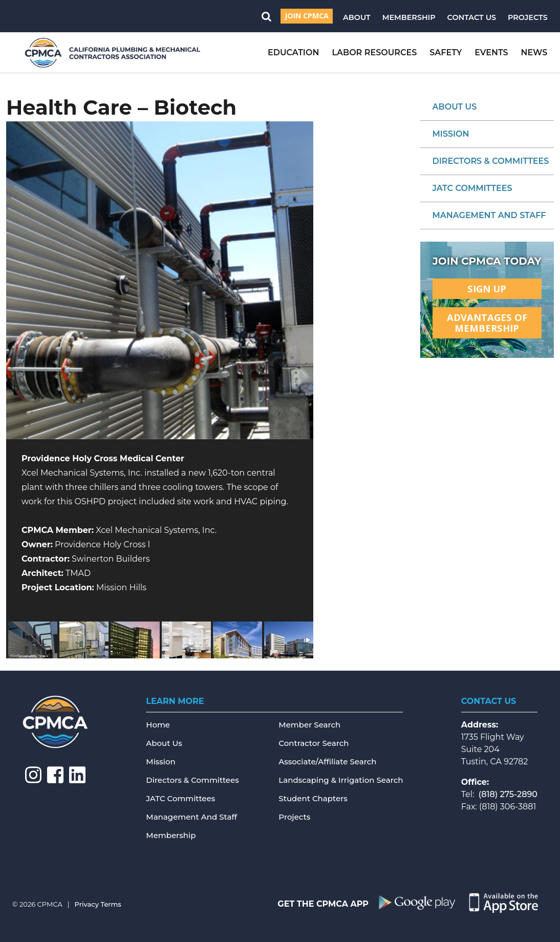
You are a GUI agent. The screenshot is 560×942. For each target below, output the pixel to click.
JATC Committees (472, 188)
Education (293, 52)
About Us (455, 107)
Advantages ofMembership (487, 322)
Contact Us (472, 17)
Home (158, 725)
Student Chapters (313, 798)
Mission (451, 134)
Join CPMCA (307, 16)
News (534, 52)
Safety (446, 52)
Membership (409, 17)
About (357, 17)
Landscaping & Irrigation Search (341, 780)
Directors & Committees (491, 161)
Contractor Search (314, 743)
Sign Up (487, 288)
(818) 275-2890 (508, 794)
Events (491, 52)
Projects (528, 17)
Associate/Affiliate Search (327, 762)
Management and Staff (489, 215)
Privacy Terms (98, 904)
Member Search (309, 725)
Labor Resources (374, 52)
